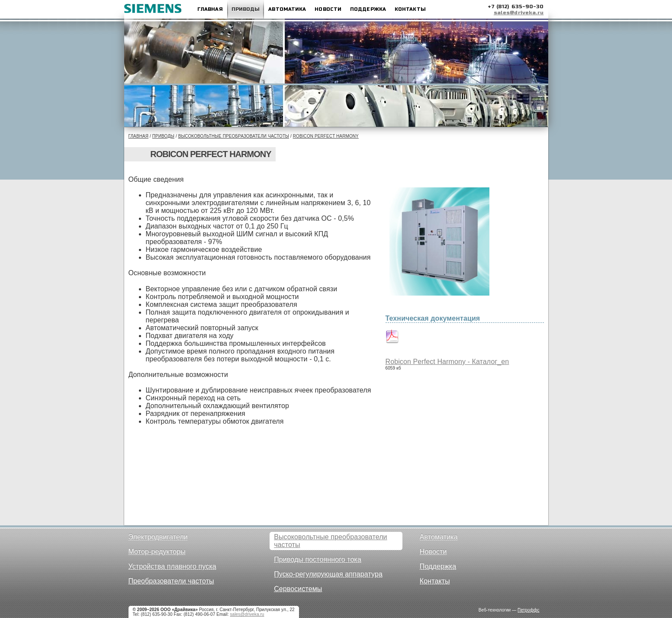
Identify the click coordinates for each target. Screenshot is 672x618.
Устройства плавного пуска (172, 566)
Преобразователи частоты (171, 581)
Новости (328, 9)
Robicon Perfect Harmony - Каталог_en (447, 362)
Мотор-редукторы (157, 552)
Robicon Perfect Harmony (326, 136)
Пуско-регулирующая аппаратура (328, 574)
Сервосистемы (298, 589)
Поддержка (368, 9)
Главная (210, 9)
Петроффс (528, 610)
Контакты (410, 9)
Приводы (246, 9)
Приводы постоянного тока (318, 559)
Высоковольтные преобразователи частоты (234, 136)
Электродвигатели (158, 537)
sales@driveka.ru (519, 13)
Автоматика (287, 9)
